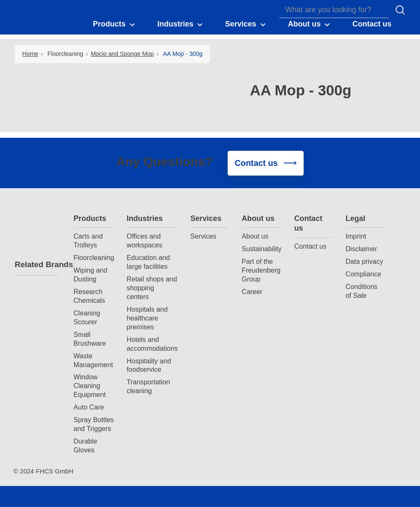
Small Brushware (90, 339)
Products (90, 218)
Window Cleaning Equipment (90, 386)
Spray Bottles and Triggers (94, 424)
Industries (145, 218)
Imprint (356, 236)
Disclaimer (361, 249)
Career (252, 292)
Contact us (308, 223)
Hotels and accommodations (152, 344)
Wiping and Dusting (91, 275)
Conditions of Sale (362, 291)
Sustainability (262, 249)
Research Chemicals (89, 296)
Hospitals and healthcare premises (147, 318)
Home (30, 54)
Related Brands (38, 264)
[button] (114, 24)
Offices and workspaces (145, 240)
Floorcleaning (65, 54)
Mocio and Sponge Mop (122, 54)
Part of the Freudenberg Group (261, 270)
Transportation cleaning (148, 386)
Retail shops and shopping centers (152, 288)
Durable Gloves (85, 445)
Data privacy (364, 261)
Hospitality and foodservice (149, 365)
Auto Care (89, 407)
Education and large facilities (148, 262)
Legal (356, 218)
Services (206, 218)
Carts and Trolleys (88, 240)
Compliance (364, 274)
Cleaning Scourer (87, 317)
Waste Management (93, 360)
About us (258, 218)
